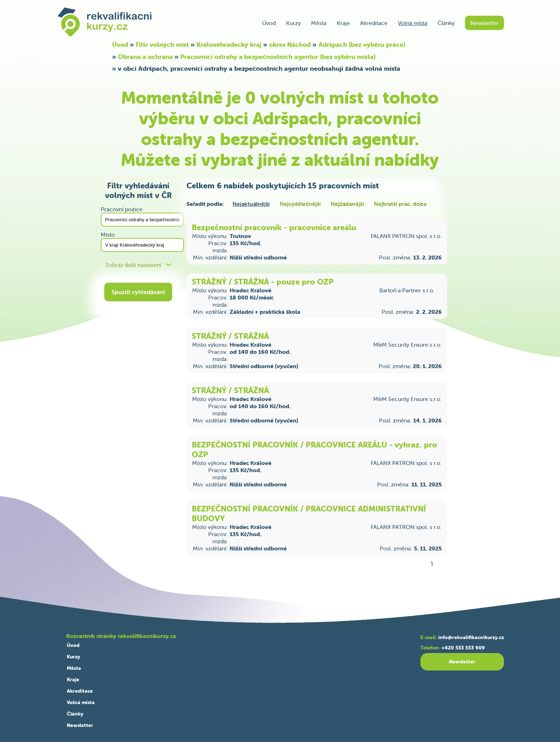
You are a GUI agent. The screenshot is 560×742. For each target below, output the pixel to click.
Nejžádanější (347, 204)
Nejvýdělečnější (300, 204)
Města (319, 23)
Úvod (269, 23)
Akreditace (374, 23)
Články (446, 23)
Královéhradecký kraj (229, 44)
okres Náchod (290, 44)
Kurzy (293, 23)
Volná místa (412, 23)
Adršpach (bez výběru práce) (362, 44)
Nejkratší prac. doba (400, 204)
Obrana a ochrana (145, 57)
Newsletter (484, 23)
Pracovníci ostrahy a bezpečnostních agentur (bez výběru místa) (278, 57)
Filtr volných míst (162, 44)
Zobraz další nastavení (133, 265)
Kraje (343, 23)
